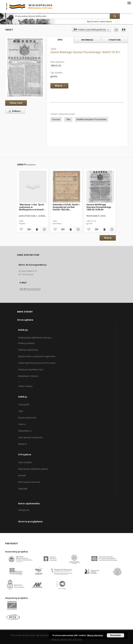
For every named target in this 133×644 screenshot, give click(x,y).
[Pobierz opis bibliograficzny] (29, 229)
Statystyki (23, 489)
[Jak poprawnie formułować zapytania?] (118, 21)
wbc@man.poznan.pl (30, 289)
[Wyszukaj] (115, 16)
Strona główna (25, 320)
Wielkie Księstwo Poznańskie (91, 119)
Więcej (108, 238)
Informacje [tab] (87, 40)
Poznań (56, 119)
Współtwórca (25, 431)
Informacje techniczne (29, 482)
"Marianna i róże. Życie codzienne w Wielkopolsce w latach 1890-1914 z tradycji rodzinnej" (31, 207)
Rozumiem (116, 635)
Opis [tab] (60, 40)
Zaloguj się (24, 510)
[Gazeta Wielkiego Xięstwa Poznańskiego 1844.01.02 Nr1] (25, 68)
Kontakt (22, 475)
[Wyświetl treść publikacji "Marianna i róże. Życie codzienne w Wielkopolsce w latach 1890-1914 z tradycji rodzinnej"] (37, 229)
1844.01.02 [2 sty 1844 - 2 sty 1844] (56, 66)
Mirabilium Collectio (28, 376)
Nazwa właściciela (27, 418)
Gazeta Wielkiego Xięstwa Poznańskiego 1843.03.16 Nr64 (99, 207)
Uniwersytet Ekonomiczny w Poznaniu (37, 363)
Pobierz (14, 111)
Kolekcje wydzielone (28, 350)
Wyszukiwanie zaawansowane (99, 21)
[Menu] (129, 3)
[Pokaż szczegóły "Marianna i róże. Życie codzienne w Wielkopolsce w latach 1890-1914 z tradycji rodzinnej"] (44, 229)
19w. (68, 119)
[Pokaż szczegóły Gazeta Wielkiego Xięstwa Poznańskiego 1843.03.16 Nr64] (112, 229)
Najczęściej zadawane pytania (33, 469)
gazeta (54, 76)
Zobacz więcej (25, 386)
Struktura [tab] (115, 40)
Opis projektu (25, 462)
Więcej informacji (95, 635)
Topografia (24, 404)
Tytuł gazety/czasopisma (30, 437)
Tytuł (21, 411)
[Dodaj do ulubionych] (116, 30)
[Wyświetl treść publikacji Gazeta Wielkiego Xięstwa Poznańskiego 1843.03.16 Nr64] (104, 229)
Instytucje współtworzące (31, 370)
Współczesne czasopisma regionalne (37, 356)
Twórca (22, 424)
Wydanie (23, 444)
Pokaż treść (16, 103)
